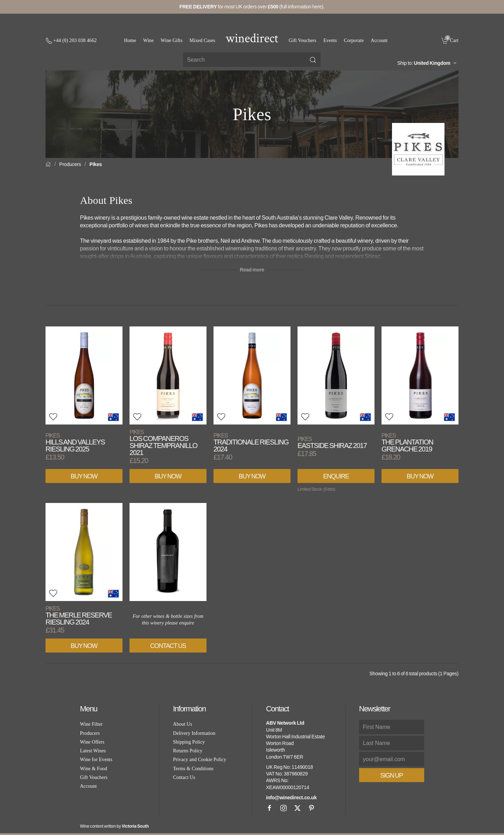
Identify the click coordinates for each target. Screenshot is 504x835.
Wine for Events (96, 760)
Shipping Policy (189, 742)
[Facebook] (269, 808)
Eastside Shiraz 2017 (332, 443)
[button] (53, 417)
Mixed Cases (202, 40)
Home (130, 40)
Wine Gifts (171, 40)
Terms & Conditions (193, 769)
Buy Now (84, 476)
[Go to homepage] (252, 38)
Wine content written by (114, 826)
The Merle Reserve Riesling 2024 (79, 616)
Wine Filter (91, 724)
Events (330, 40)
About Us (183, 724)
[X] (297, 808)
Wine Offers (92, 742)
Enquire (336, 476)
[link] (450, 40)
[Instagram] (283, 808)
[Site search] (252, 60)
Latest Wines (93, 751)
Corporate (354, 40)
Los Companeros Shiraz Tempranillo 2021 (163, 443)
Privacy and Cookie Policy (199, 760)
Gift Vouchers (303, 40)
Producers (70, 164)
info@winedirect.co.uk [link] (291, 798)
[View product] (84, 375)
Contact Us (168, 646)
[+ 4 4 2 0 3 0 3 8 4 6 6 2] (71, 41)
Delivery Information (194, 733)
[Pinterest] (311, 808)
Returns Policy (188, 751)
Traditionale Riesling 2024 (251, 443)
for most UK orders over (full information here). (252, 7)
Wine (148, 40)
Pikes (96, 164)
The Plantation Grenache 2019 (407, 443)
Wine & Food (93, 769)
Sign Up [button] (392, 775)
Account (379, 40)
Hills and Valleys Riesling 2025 (75, 443)
